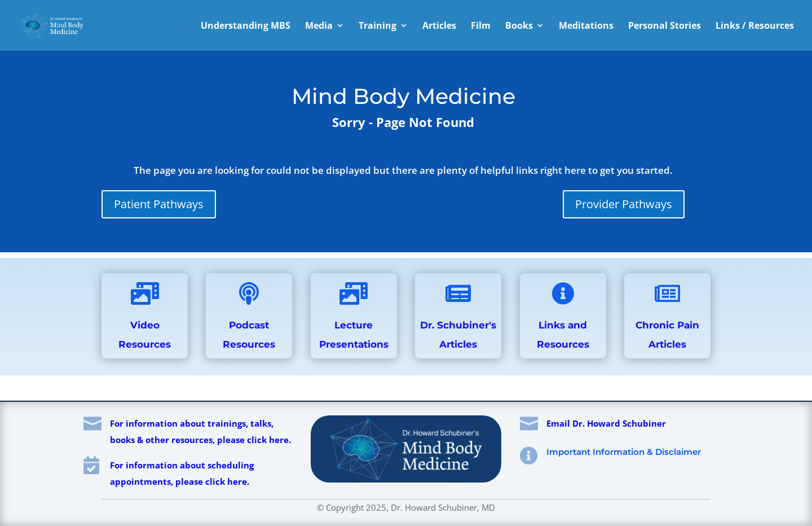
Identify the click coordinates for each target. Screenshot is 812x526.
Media (319, 27)
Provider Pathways (624, 204)
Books (519, 27)
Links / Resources (755, 27)
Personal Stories (665, 27)
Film (481, 27)
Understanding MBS (246, 27)
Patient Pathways (159, 204)
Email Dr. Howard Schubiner (606, 423)
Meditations (586, 27)
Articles (439, 27)
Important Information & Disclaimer (624, 452)
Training (378, 27)
